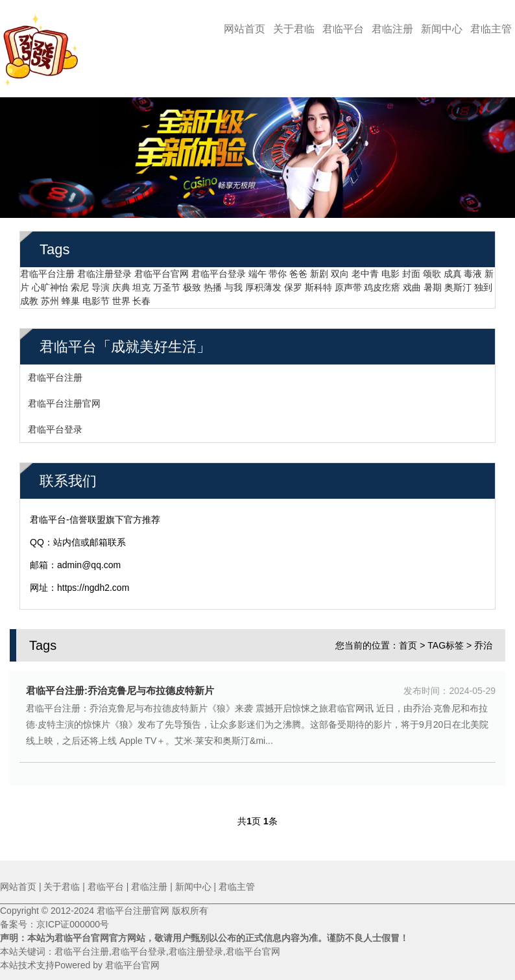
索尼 (80, 283)
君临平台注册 (47, 269)
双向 (340, 269)
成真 (453, 269)
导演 (101, 283)
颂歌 (432, 269)
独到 (483, 283)
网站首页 (245, 29)
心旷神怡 (50, 283)
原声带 (348, 283)
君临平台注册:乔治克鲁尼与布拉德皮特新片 (120, 686)
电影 (390, 269)
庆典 (121, 283)
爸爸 (298, 269)
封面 (411, 269)
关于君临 (294, 29)
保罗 (293, 283)
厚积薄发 (263, 283)
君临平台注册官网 (64, 399)
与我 (234, 283)
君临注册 (392, 29)
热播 (213, 283)
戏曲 (412, 283)
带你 (278, 269)
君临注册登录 (104, 269)
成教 (29, 296)
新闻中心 (442, 29)
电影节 (96, 296)
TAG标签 (446, 641)
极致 (192, 283)
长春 (141, 296)
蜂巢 (71, 296)
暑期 (433, 283)
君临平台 (343, 29)
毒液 (473, 269)
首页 (408, 641)
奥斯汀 (458, 283)
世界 (121, 296)
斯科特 (318, 283)
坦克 (141, 283)
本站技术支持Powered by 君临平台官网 (80, 965)
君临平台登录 (219, 269)
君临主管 (491, 29)
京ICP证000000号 (73, 924)
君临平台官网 (162, 269)
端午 (257, 269)
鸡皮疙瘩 (382, 283)
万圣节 (167, 283)
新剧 (319, 269)
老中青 (365, 269)
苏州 (50, 296)
